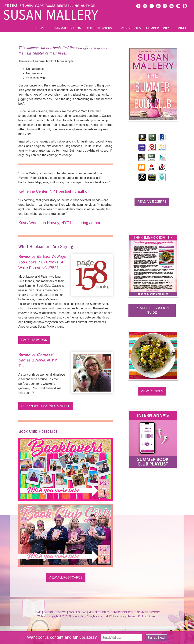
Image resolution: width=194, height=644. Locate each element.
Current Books (100, 28)
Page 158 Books (34, 340)
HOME (38, 612)
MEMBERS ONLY (99, 612)
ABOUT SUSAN (77, 612)
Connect (182, 28)
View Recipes (152, 391)
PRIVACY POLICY (121, 612)
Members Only (158, 28)
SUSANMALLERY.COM (147, 612)
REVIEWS (61, 612)
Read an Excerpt (152, 202)
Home (41, 28)
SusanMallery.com (66, 28)
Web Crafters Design (144, 616)
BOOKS (48, 612)
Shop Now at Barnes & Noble (46, 406)
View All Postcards (66, 577)
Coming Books (129, 28)
